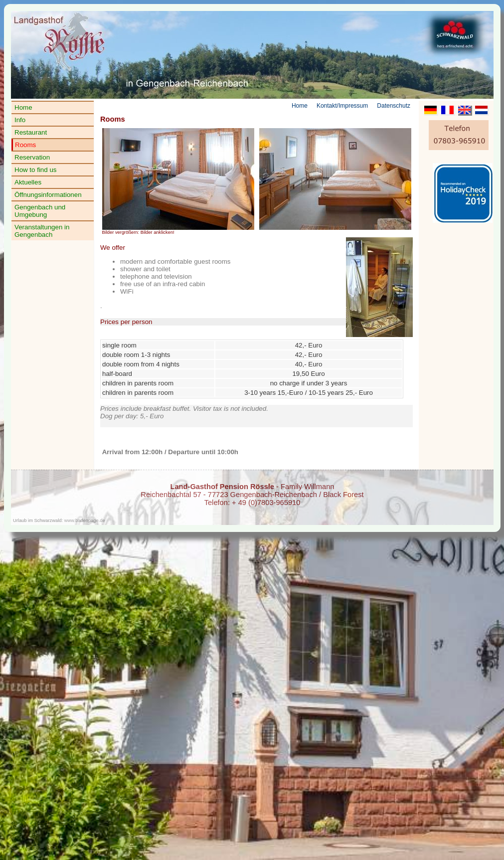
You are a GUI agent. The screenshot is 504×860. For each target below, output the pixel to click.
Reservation (32, 157)
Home (23, 107)
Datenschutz (394, 106)
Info (20, 120)
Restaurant (31, 132)
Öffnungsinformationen (48, 195)
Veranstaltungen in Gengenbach (42, 231)
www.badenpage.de (85, 520)
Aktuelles (28, 182)
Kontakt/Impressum (342, 106)
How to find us (35, 170)
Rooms (25, 145)
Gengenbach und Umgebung (40, 211)
